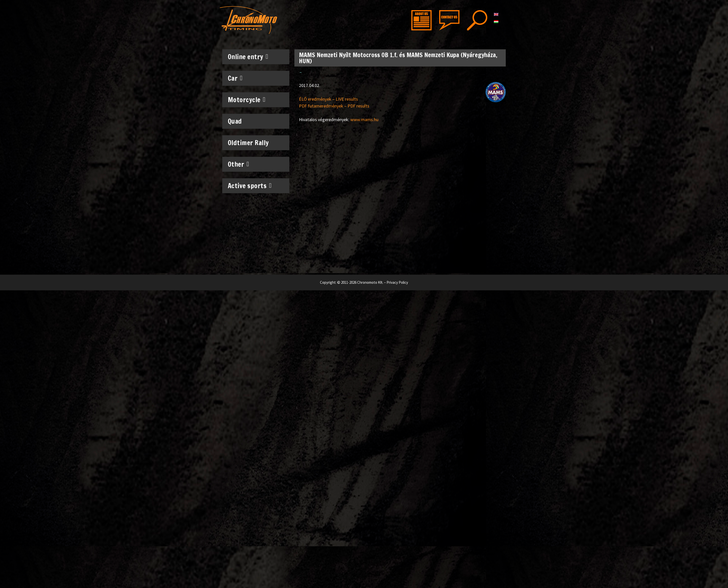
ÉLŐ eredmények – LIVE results (328, 99)
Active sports (250, 186)
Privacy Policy (397, 282)
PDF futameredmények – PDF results (334, 106)
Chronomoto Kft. (370, 282)
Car (235, 78)
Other (239, 164)
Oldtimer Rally (248, 143)
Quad (235, 121)
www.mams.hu (364, 119)
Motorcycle (247, 100)
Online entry (248, 57)
